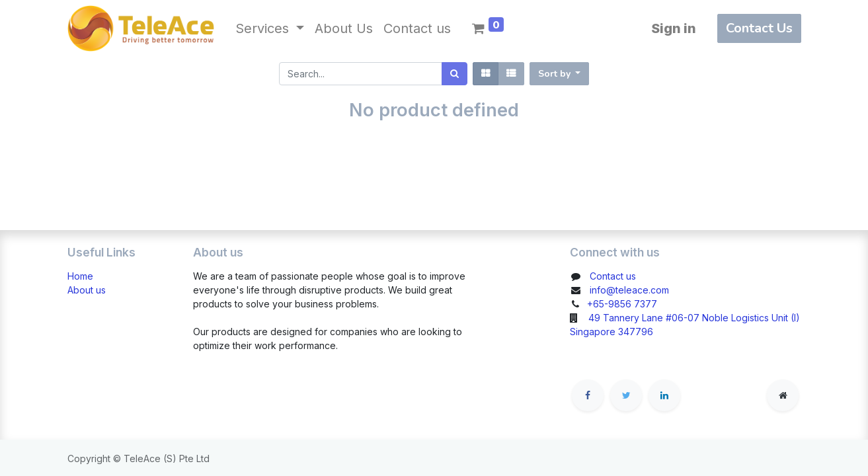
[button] (560, 74)
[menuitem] (344, 28)
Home (80, 276)
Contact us (613, 276)
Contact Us (759, 28)
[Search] (454, 74)
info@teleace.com (629, 290)
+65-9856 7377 (622, 304)
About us (87, 290)
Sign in (674, 28)
